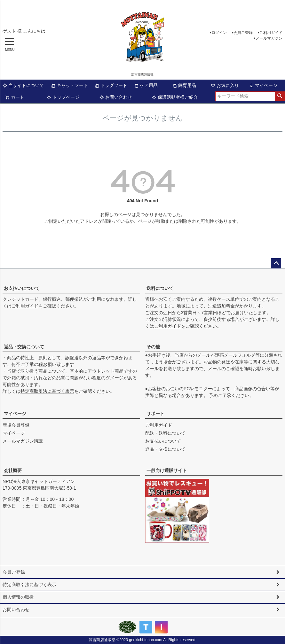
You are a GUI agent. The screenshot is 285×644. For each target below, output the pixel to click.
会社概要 (13, 470)
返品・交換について (24, 347)
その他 (153, 347)
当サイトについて (23, 85)
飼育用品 (184, 85)
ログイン (219, 33)
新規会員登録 (16, 425)
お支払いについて (22, 288)
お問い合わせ (116, 97)
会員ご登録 (243, 33)
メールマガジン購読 (23, 441)
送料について (160, 288)
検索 (280, 96)
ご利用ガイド (271, 33)
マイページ (263, 85)
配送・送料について (165, 433)
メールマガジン (269, 38)
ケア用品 (146, 85)
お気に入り (225, 85)
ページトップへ (276, 263)
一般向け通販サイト (167, 470)
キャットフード (69, 85)
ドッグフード (111, 85)
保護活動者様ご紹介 (175, 97)
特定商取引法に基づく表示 (47, 391)
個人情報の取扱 (18, 597)
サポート (155, 414)
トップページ (63, 97)
